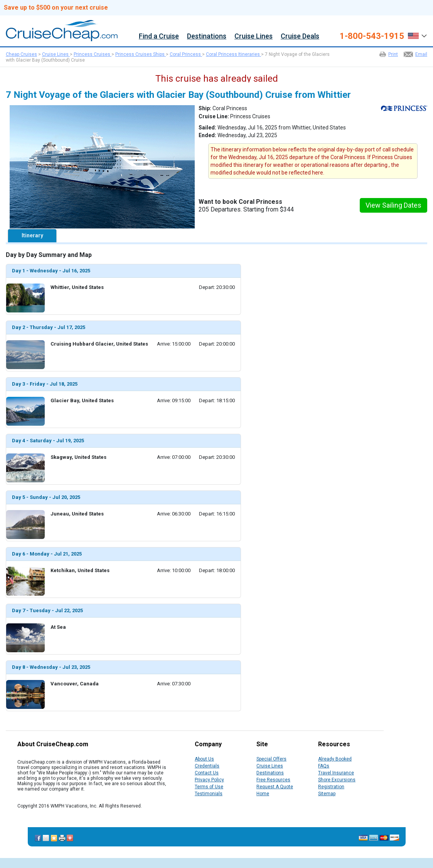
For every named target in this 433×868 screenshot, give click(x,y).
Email (421, 54)
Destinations (207, 36)
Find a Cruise (159, 36)
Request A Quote (275, 787)
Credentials (207, 766)
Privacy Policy (209, 780)
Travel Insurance (336, 773)
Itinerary (32, 235)
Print (393, 54)
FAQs (324, 766)
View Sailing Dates (393, 205)
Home (263, 794)
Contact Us (207, 773)
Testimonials (209, 794)
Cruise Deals (300, 36)
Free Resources (273, 780)
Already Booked (335, 759)
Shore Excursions (337, 780)
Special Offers (271, 759)
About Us (204, 759)
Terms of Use (209, 787)
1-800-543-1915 (372, 36)
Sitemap (327, 794)
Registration (331, 787)
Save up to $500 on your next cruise (56, 8)
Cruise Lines (254, 36)
